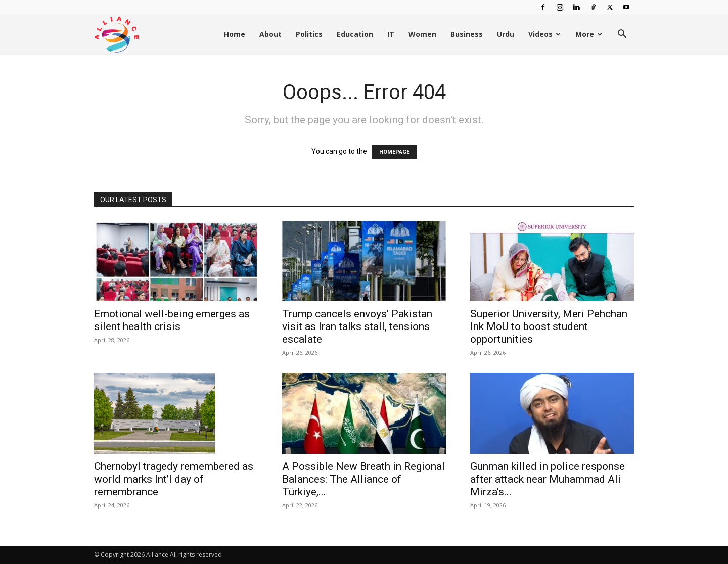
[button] (622, 35)
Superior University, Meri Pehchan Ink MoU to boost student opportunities (549, 326)
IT (391, 34)
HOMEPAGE (394, 152)
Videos (544, 34)
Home (235, 34)
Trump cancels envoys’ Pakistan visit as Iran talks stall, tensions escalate (357, 326)
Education (355, 34)
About (270, 34)
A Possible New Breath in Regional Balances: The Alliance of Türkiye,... (363, 479)
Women (422, 34)
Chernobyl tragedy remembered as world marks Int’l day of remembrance (174, 479)
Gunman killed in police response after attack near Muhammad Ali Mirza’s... (548, 479)
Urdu (506, 34)
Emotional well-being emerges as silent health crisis (172, 320)
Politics (309, 34)
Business (467, 34)
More (589, 34)
